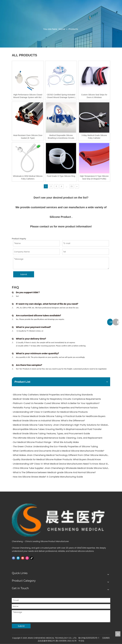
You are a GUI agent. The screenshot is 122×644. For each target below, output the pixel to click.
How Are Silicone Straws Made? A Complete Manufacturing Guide (48, 477)
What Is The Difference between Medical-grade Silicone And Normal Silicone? (54, 472)
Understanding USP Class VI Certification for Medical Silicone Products (50, 412)
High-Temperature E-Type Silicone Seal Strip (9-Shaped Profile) (94, 177)
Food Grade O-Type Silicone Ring (61, 176)
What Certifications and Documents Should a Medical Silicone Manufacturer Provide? (59, 451)
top (118, 634)
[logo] (61, 520)
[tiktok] (32, 558)
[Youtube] (23, 558)
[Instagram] (27, 558)
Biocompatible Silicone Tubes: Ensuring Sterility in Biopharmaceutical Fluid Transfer (57, 429)
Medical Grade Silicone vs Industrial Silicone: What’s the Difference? (49, 421)
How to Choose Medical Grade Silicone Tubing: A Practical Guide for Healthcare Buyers (59, 416)
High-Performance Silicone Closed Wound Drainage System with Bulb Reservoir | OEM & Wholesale (28, 96)
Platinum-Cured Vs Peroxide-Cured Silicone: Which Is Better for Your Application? (56, 403)
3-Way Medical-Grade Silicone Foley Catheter (94, 137)
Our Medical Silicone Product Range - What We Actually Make (46, 442)
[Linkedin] (18, 558)
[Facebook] (14, 558)
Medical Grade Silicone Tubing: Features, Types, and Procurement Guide (51, 434)
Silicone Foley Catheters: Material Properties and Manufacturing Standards (53, 395)
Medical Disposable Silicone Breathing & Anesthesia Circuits (61, 137)
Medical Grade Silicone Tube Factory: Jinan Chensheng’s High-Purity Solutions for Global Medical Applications (61, 425)
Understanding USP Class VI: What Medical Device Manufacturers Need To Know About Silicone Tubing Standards (61, 464)
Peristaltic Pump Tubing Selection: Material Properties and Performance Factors (55, 408)
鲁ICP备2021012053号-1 (89, 638)
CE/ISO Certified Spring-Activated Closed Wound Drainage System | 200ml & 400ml (61, 96)
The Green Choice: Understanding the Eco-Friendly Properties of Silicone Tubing (55, 447)
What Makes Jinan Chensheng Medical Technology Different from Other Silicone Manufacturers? (61, 455)
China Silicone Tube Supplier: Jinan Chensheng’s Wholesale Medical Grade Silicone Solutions (61, 468)
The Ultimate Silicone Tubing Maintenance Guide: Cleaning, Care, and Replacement (58, 438)
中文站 (81, 641)
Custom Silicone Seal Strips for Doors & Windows (94, 96)
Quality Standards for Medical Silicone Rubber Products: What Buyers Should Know (57, 459)
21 (72, 186)
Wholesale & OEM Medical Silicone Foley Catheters (28, 177)
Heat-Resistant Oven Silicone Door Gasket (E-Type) (28, 137)
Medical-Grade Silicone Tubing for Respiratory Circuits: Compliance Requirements (57, 399)
